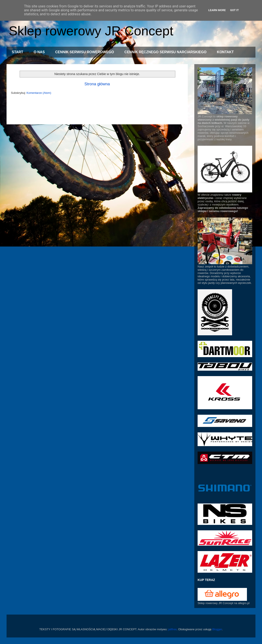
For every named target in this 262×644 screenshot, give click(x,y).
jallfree (172, 629)
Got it (234, 10)
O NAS (39, 52)
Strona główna (97, 84)
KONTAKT (225, 52)
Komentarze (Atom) (39, 93)
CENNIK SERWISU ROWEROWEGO (85, 52)
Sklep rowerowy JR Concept (91, 31)
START (17, 52)
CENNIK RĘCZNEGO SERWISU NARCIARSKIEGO (165, 52)
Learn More (217, 10)
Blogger (217, 629)
